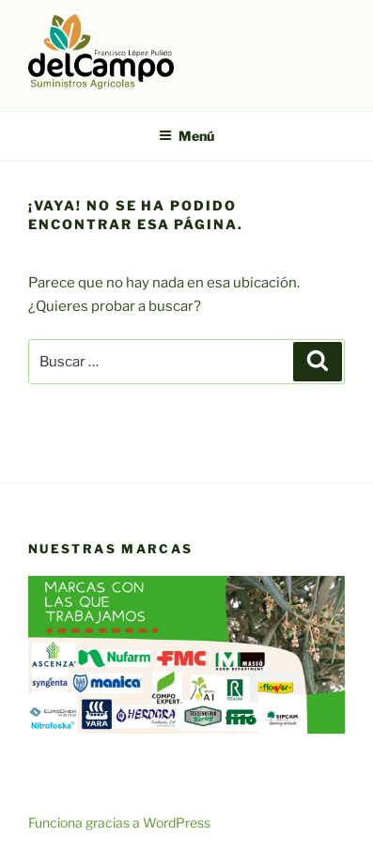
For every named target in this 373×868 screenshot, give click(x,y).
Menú (186, 136)
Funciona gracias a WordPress (119, 822)
